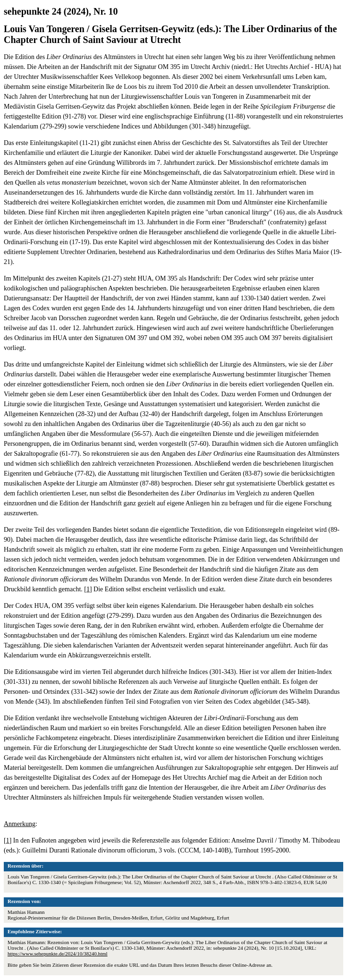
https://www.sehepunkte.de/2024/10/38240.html (58, 954)
